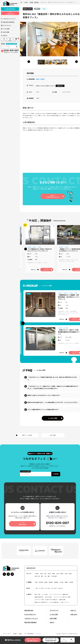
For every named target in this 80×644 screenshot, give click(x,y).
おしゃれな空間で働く (54, 602)
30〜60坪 (41, 588)
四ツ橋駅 (71, 293)
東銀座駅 (43, 79)
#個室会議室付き (31, 262)
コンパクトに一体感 (39, 600)
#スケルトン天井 (74, 260)
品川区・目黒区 (60, 574)
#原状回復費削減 (73, 311)
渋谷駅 (36, 582)
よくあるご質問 (53, 418)
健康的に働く (66, 594)
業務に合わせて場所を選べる (41, 602)
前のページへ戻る (27, 435)
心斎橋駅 (65, 293)
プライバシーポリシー (7, 634)
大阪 (45, 576)
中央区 (42, 574)
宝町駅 (34, 247)
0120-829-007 (11, 50)
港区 (45, 574)
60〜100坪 (47, 588)
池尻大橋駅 (66, 328)
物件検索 (3, 44)
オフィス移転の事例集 (29, 634)
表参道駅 (51, 582)
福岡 (49, 576)
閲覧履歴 (10, 40)
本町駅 (76, 293)
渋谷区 (49, 574)
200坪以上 (60, 588)
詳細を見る (33, 270)
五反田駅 (71, 582)
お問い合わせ (74, 614)
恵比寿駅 (41, 582)
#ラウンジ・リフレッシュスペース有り (67, 261)
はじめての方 (4, 40)
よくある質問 (5, 29)
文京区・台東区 (68, 574)
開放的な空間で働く (39, 597)
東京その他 (37, 576)
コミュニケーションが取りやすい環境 (62, 597)
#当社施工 (60, 313)
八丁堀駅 (39, 247)
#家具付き (68, 260)
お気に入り (16, 40)
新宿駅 (46, 582)
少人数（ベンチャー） (65, 602)
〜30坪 (36, 588)
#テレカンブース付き (74, 313)
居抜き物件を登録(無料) (8, 22)
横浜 (42, 576)
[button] (76, 62)
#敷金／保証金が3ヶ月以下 (63, 314)
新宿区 (54, 574)
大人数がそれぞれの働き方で (51, 600)
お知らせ (4, 35)
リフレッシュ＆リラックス (55, 594)
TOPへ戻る (53, 435)
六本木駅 (61, 582)
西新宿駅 (56, 582)
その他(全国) (54, 576)
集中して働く (38, 594)
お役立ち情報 (5, 32)
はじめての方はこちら (30, 614)
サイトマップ (39, 634)
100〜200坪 (54, 588)
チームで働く (45, 594)
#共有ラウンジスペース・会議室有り (72, 343)
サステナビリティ (6, 25)
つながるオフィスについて (8, 19)
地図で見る (60, 86)
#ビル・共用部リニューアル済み (41, 262)
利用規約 (15, 634)
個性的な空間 (62, 600)
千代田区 (37, 574)
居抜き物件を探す (10, 9)
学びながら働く (48, 597)
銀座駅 (38, 79)
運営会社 (21, 634)
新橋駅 (66, 582)
